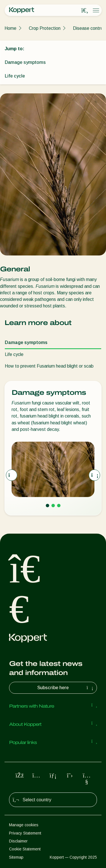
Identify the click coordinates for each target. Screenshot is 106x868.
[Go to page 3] (59, 506)
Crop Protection (45, 28)
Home (10, 28)
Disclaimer (18, 841)
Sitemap (16, 857)
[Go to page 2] (53, 506)
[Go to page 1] (47, 506)
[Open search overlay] (85, 11)
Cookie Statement (25, 849)
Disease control (88, 28)
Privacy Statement (25, 833)
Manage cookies (24, 825)
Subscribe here (66, 688)
